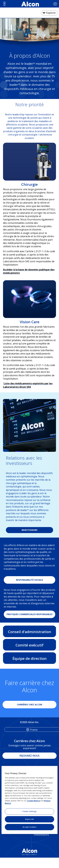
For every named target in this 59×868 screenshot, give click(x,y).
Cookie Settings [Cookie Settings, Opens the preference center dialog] (29, 811)
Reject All (29, 819)
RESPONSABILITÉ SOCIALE (29, 580)
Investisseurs (41, 835)
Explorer (51, 13)
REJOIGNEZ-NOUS (30, 756)
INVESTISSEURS (29, 530)
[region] (29, 800)
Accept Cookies (30, 827)
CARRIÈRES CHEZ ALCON (29, 705)
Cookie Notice (34, 801)
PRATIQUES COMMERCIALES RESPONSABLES (30, 614)
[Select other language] (4, 4)
